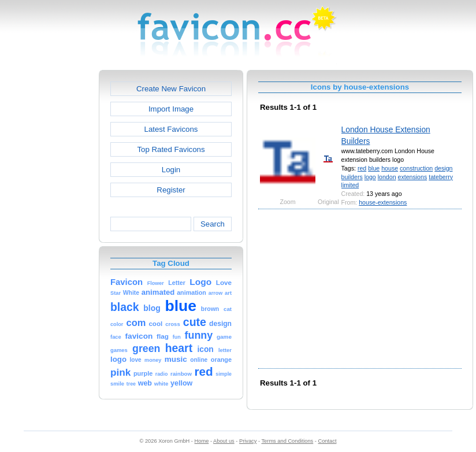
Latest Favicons (171, 129)
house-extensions (383, 202)
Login (171, 170)
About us (224, 441)
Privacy (248, 441)
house (390, 168)
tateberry (441, 177)
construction (416, 168)
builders (352, 177)
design (443, 168)
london (387, 177)
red (362, 168)
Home (202, 441)
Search (213, 224)
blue (374, 168)
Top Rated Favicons (171, 149)
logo (370, 177)
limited (350, 185)
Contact (328, 441)
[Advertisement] (49, 243)
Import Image (171, 109)
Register (171, 190)
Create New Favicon (171, 89)
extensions (413, 177)
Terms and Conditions (287, 441)
